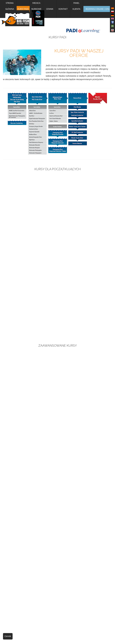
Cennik (8, 636)
